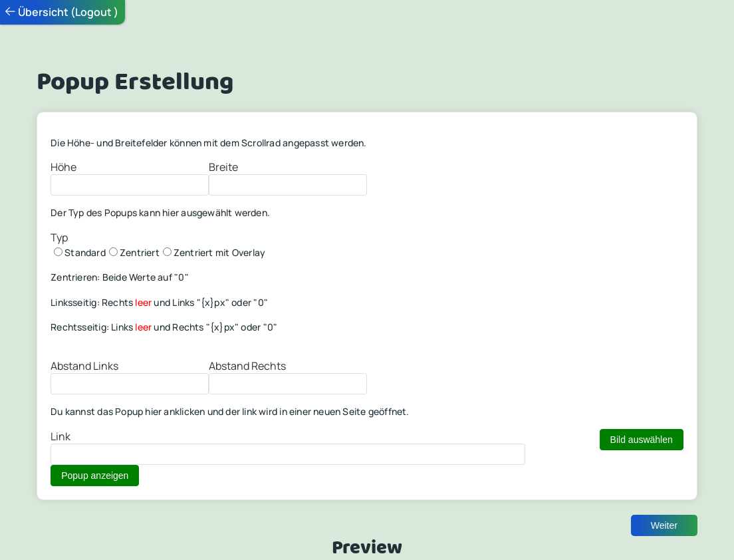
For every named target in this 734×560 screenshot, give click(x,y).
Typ (59, 237)
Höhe (63, 167)
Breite (223, 167)
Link (61, 436)
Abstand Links (84, 366)
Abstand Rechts (247, 366)
